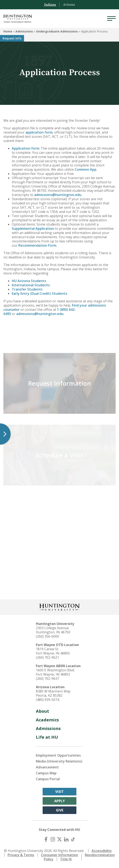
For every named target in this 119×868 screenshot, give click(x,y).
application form (39, 132)
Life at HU (47, 737)
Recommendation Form (37, 245)
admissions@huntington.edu (58, 195)
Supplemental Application (33, 228)
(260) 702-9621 (47, 657)
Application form (26, 148)
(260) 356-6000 (47, 636)
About (43, 711)
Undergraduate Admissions (57, 31)
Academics (47, 720)
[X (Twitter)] (59, 839)
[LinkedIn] (66, 839)
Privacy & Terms (21, 855)
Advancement (47, 767)
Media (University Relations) (59, 761)
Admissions (24, 31)
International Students (31, 285)
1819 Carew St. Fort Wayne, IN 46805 (53, 651)
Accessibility (102, 851)
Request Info (12, 38)
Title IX (66, 859)
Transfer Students (27, 289)
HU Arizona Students (29, 281)
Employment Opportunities (58, 755)
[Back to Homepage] (59, 607)
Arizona (69, 5)
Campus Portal (48, 779)
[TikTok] (73, 839)
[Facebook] (46, 839)
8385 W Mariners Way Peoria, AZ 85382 (53, 693)
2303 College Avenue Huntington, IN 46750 (53, 630)
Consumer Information (59, 855)
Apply (59, 801)
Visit (59, 792)
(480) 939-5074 (47, 700)
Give (60, 810)
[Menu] (111, 19)
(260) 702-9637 (47, 679)
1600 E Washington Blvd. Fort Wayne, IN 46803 (55, 672)
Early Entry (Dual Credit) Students (40, 293)
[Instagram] (53, 839)
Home (8, 31)
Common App (86, 169)
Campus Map (46, 773)
